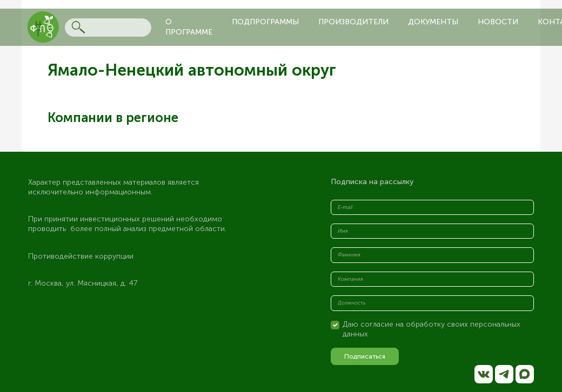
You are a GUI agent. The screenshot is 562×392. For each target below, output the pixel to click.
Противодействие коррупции (81, 256)
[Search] (108, 28)
